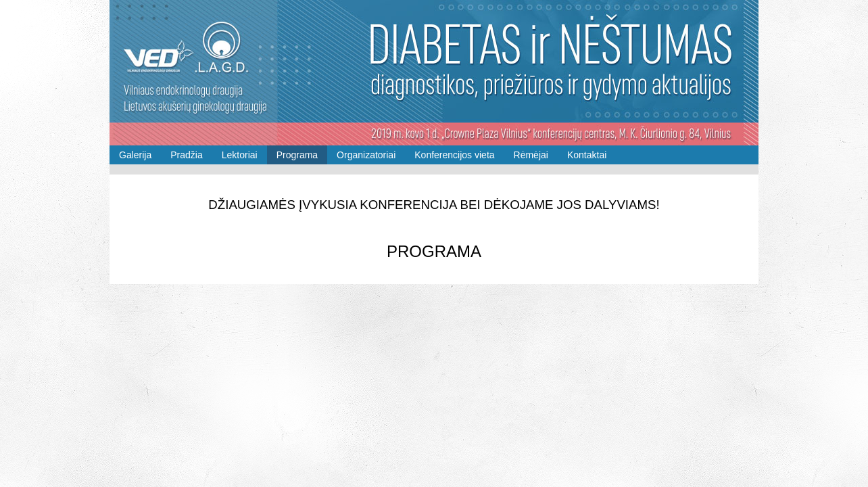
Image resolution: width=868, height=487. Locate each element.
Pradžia (186, 155)
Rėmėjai (531, 155)
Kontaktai (587, 155)
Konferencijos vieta (454, 155)
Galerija (135, 155)
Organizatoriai (366, 155)
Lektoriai (240, 155)
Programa (297, 155)
